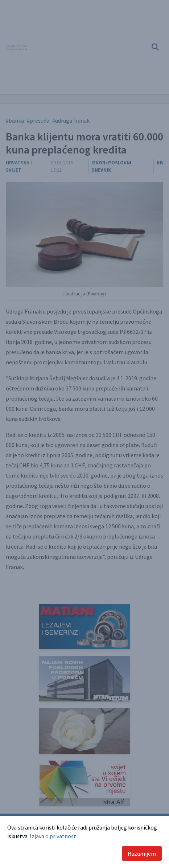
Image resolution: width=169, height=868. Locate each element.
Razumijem (142, 853)
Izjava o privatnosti (54, 836)
